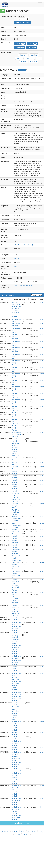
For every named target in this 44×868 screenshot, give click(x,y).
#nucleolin (6, 831)
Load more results (22, 823)
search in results (36, 295)
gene (19, 58)
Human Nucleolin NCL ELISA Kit (17, 519)
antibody (34, 55)
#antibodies (32, 831)
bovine (42, 439)
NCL (16, 245)
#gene (23, 831)
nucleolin (23, 55)
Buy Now (23, 23)
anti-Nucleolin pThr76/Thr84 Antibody (16, 434)
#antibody (15, 831)
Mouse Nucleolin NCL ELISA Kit (17, 525)
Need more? (22, 70)
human (42, 302)
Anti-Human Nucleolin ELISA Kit (16, 552)
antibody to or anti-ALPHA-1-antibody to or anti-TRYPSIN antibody (17, 696)
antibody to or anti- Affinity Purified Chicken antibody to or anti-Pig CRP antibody (16, 813)
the (39, 58)
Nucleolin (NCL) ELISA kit (16, 532)
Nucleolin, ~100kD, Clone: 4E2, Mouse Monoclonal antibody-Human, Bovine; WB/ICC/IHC (16, 447)
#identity (18, 835)
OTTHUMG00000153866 (23, 286)
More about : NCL (26, 245)
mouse (42, 523)
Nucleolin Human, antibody (15, 487)
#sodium (26, 835)
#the (40, 831)
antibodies (29, 58)
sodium (33, 62)
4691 (17, 266)
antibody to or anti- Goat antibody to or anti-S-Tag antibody (16, 626)
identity (24, 62)
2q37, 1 (17, 259)
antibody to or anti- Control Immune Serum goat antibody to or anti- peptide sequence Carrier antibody (16, 682)
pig (40, 807)
